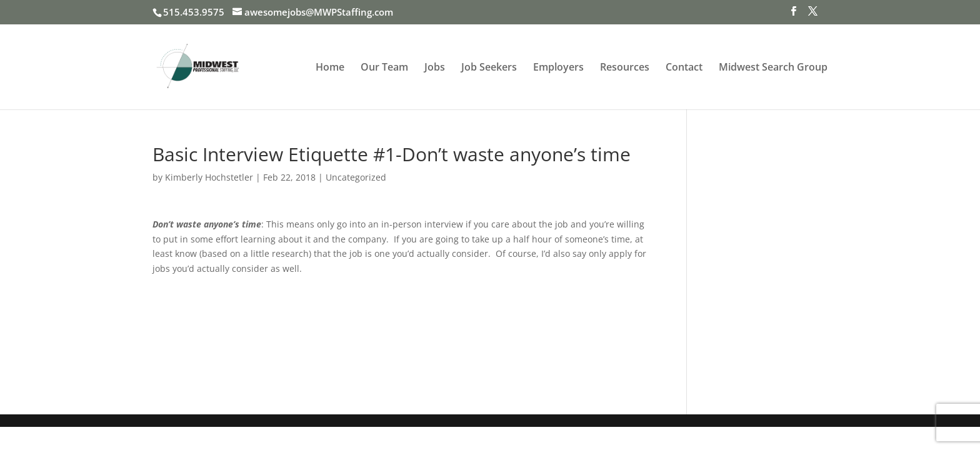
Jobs (435, 68)
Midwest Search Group (773, 68)
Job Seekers (489, 68)
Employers (558, 68)
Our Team (384, 68)
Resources (625, 68)
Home (330, 68)
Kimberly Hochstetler (209, 177)
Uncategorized (356, 177)
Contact (684, 68)
